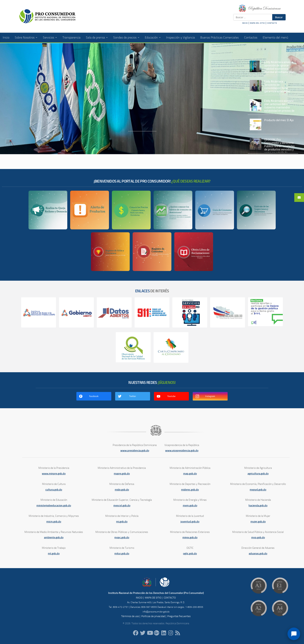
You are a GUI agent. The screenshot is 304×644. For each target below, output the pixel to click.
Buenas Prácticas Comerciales (219, 37)
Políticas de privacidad (153, 616)
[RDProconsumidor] (150, 633)
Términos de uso (130, 616)
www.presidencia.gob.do (135, 451)
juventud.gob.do (190, 522)
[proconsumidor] (164, 633)
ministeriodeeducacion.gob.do (54, 506)
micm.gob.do (54, 522)
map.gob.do (190, 474)
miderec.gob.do (190, 490)
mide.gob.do (122, 490)
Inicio (6, 37)
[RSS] (178, 633)
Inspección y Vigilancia (180, 37)
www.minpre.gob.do (54, 474)
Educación (151, 37)
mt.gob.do (54, 554)
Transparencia (71, 37)
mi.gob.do (122, 522)
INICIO (245, 23)
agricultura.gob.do (258, 474)
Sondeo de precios (125, 37)
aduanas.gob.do (258, 554)
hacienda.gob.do (258, 506)
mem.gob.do (190, 506)
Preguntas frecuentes (179, 616)
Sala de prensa (95, 37)
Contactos (251, 37)
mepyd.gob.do (258, 490)
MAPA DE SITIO (153, 598)
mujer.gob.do (258, 522)
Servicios (48, 37)
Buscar (279, 17)
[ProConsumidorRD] (136, 633)
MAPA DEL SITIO (257, 23)
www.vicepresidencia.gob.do (182, 451)
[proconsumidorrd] (143, 633)
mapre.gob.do (122, 474)
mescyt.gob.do (122, 506)
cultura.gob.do (54, 490)
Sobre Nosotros (25, 37)
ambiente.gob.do (54, 537)
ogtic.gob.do (190, 554)
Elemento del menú (275, 37)
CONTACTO (272, 23)
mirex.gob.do (190, 537)
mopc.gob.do (122, 537)
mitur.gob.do (122, 554)
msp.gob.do (258, 537)
